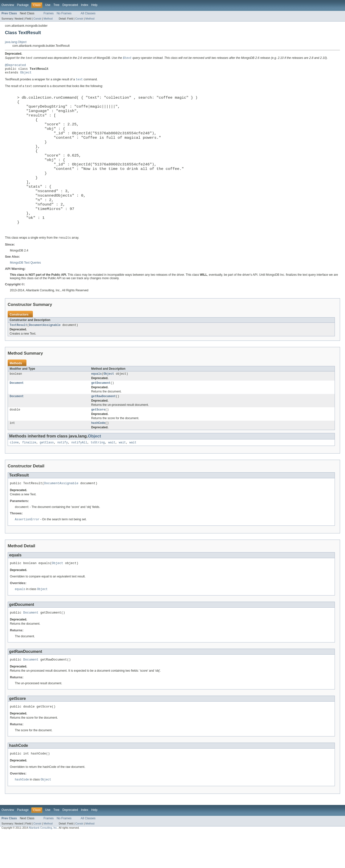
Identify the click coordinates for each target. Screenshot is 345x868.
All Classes (88, 13)
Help (94, 5)
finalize (29, 473)
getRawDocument (104, 425)
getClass (47, 473)
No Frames (64, 13)
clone (14, 473)
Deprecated (70, 5)
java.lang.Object (16, 42)
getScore (98, 439)
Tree (56, 5)
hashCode (98, 453)
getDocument (101, 411)
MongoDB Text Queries (25, 290)
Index (85, 5)
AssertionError (27, 551)
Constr (37, 19)
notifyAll (79, 473)
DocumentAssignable (45, 352)
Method (48, 19)
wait (112, 473)
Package (23, 5)
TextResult (18, 352)
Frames (49, 13)
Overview (8, 5)
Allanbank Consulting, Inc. (43, 864)
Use (48, 5)
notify (63, 473)
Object (26, 75)
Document (17, 411)
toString (98, 473)
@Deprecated (15, 66)
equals (97, 402)
